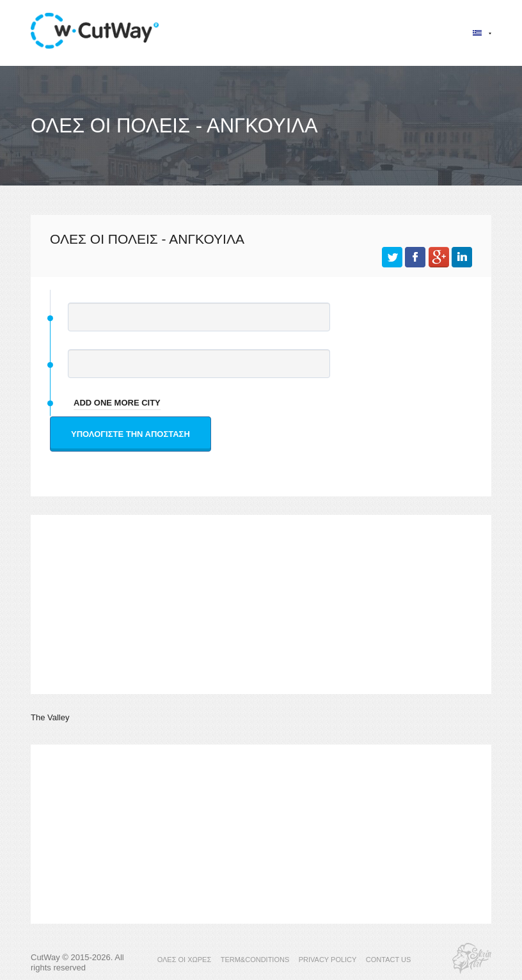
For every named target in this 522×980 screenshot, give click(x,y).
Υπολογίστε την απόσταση (130, 434)
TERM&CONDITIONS (255, 960)
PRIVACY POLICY (328, 960)
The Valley (50, 717)
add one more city (117, 403)
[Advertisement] (261, 605)
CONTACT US (389, 960)
